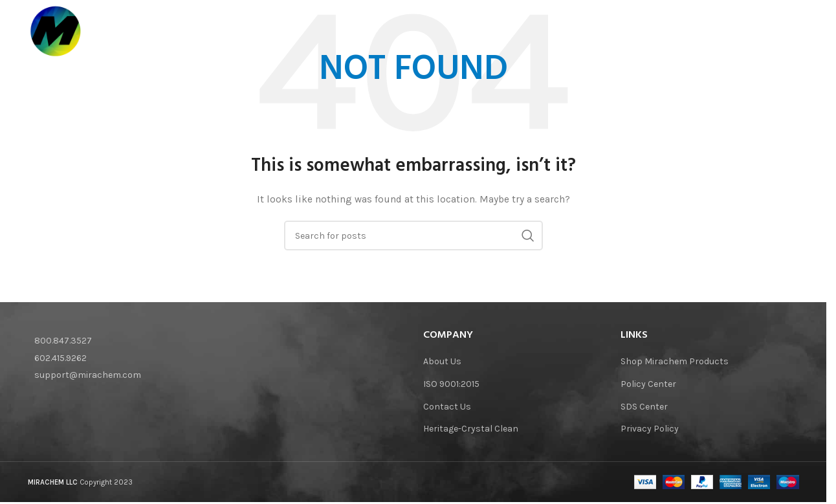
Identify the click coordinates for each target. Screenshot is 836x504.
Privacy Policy (650, 429)
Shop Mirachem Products (675, 361)
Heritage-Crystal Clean (471, 429)
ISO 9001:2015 (451, 384)
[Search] (793, 33)
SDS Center (644, 407)
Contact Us (447, 407)
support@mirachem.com (88, 375)
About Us (442, 361)
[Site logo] (57, 32)
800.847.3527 (63, 341)
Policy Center (648, 384)
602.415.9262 (60, 358)
